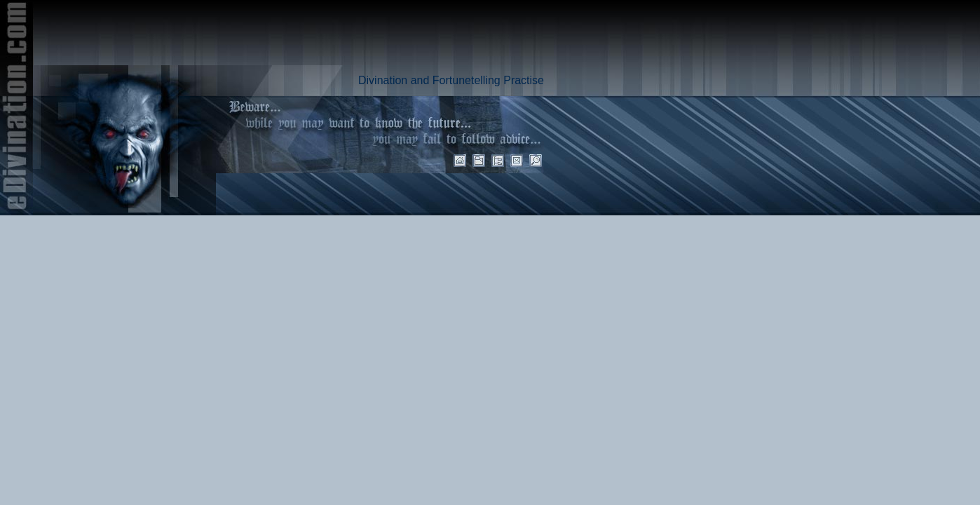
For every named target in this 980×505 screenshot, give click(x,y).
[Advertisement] (289, 34)
